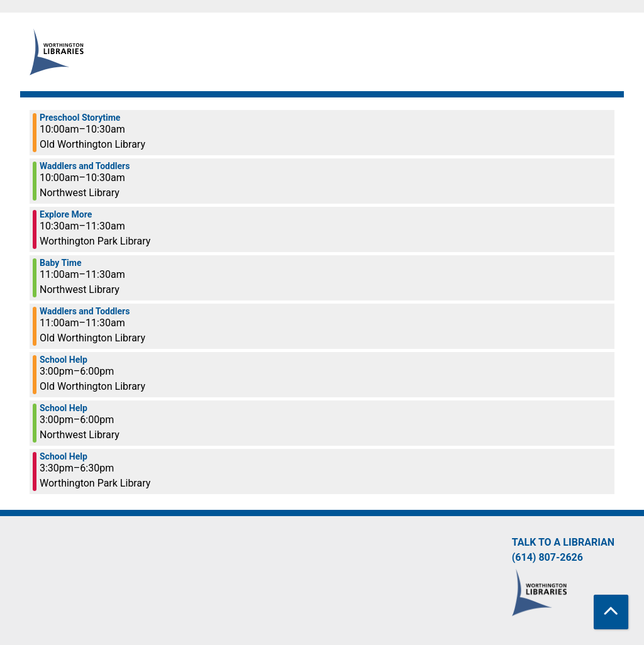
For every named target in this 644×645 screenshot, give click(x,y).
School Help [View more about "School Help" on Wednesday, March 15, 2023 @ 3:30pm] (64, 456)
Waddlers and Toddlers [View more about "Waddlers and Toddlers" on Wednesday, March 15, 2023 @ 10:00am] (85, 166)
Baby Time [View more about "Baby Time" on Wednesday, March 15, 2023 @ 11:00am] (60, 263)
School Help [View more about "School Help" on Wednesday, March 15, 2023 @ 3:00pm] (64, 360)
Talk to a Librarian (563, 542)
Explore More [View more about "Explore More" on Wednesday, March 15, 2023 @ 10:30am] (66, 214)
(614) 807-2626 (547, 557)
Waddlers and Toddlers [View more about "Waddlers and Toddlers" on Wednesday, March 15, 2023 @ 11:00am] (85, 311)
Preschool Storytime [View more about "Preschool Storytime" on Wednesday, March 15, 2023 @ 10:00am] (80, 118)
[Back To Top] (611, 612)
